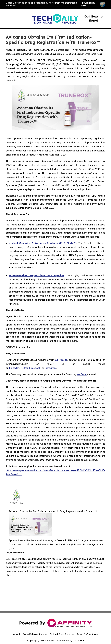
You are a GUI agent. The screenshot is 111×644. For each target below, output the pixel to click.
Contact (79, 641)
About (17, 634)
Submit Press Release (62, 634)
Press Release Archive (35, 634)
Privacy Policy (64, 641)
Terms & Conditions (87, 634)
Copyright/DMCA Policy (40, 641)
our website (61, 360)
